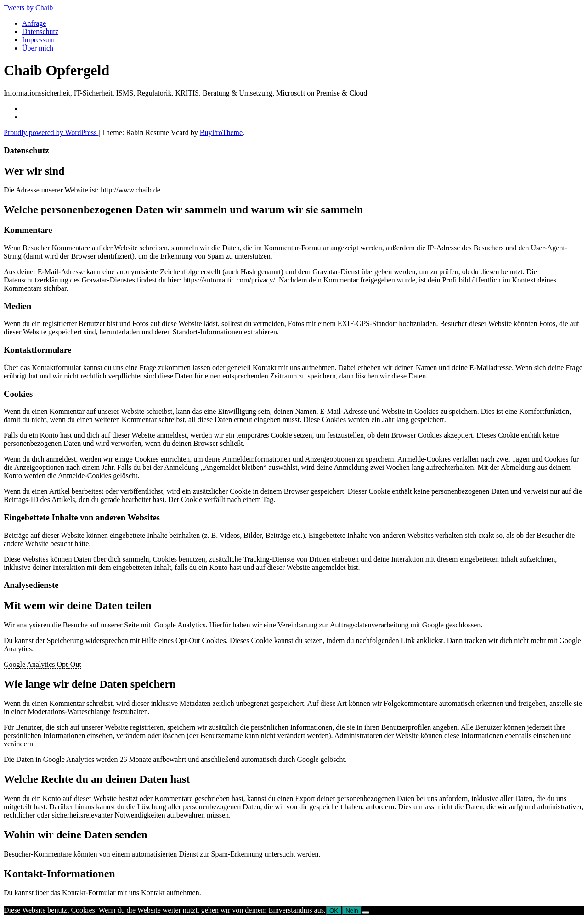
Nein (352, 911)
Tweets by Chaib (28, 8)
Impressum (38, 40)
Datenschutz (40, 31)
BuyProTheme (221, 132)
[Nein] (366, 913)
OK (334, 911)
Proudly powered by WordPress (51, 132)
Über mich (38, 48)
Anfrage (34, 23)
